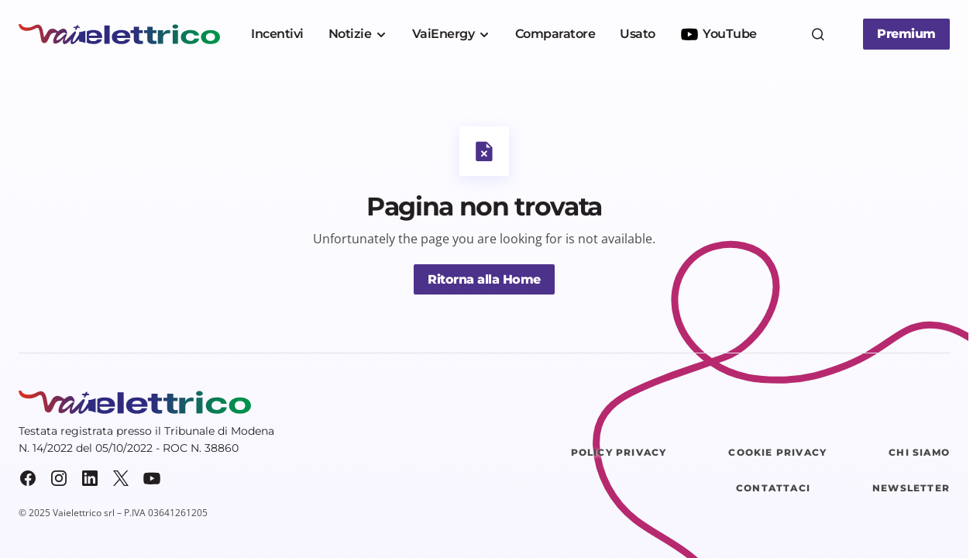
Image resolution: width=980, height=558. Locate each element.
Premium (906, 34)
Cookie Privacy (777, 452)
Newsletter (911, 488)
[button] (818, 34)
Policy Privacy (619, 452)
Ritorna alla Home (484, 279)
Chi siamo (919, 452)
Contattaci (773, 488)
